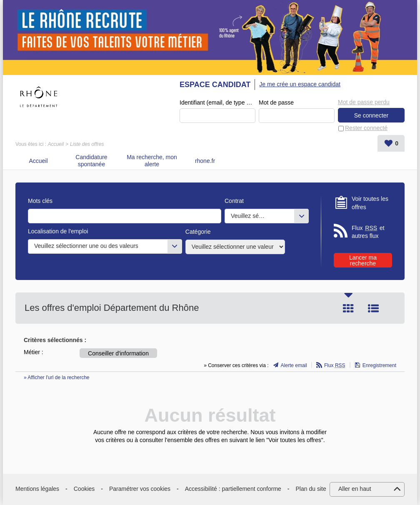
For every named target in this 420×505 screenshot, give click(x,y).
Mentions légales (37, 489)
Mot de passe (276, 102)
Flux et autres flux (368, 232)
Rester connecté (366, 128)
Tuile (348, 308)
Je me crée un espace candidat (300, 84)
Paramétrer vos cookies (140, 489)
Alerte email (294, 365)
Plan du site (311, 489)
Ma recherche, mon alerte (152, 161)
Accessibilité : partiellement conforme (233, 489)
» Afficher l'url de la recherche (57, 377)
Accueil (56, 144)
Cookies (84, 489)
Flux (335, 365)
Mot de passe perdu (364, 102)
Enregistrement (379, 365)
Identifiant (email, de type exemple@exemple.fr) (217, 102)
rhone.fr (205, 161)
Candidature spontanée (91, 161)
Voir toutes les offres (370, 203)
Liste (373, 308)
